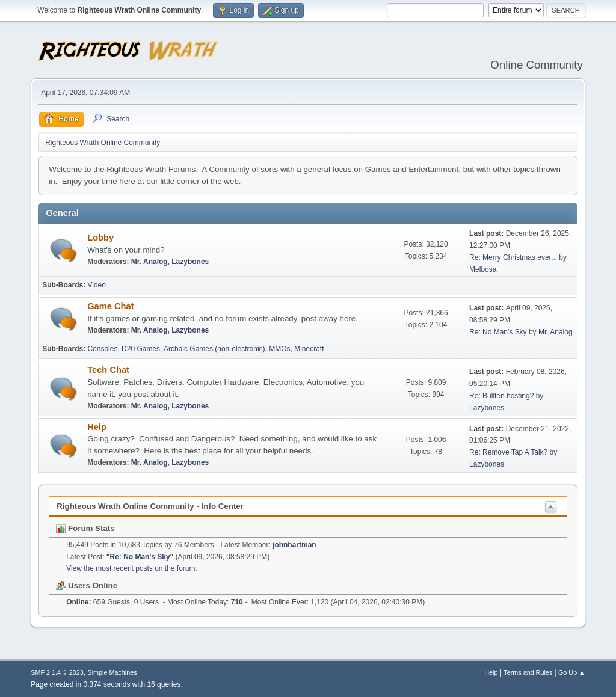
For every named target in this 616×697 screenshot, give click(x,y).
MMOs (279, 349)
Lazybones (190, 262)
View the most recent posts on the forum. (132, 568)
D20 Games (141, 349)
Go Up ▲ (572, 672)
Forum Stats (85, 528)
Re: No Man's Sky (498, 332)
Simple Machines (112, 672)
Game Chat (110, 306)
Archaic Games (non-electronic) (214, 349)
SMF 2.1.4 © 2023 (57, 672)
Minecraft (309, 349)
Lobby (100, 238)
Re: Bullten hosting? (501, 396)
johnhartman (294, 545)
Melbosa (483, 269)
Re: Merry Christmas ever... (513, 257)
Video (96, 285)
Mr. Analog (149, 262)
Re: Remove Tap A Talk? (508, 452)
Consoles (102, 349)
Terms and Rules (528, 672)
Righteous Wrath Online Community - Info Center (150, 506)
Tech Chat (108, 370)
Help (97, 427)
